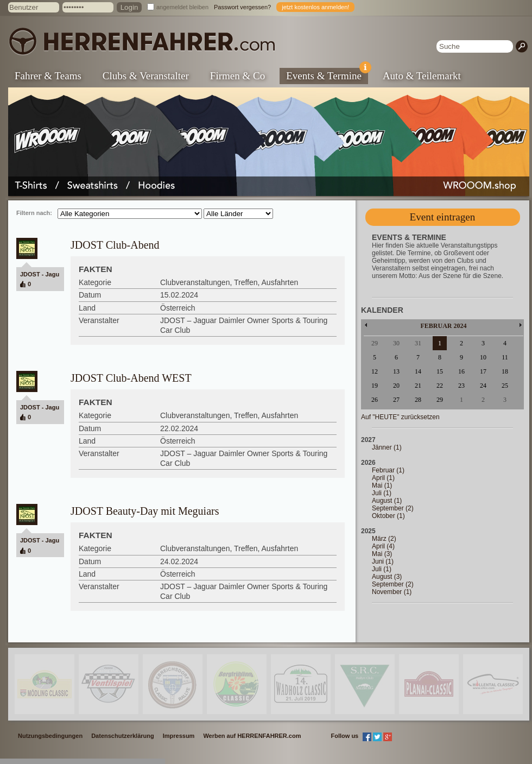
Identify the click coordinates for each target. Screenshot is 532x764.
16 (461, 371)
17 (483, 371)
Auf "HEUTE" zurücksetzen (400, 417)
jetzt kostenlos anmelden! (315, 7)
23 (461, 386)
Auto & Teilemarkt (422, 76)
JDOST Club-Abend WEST (131, 378)
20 (396, 386)
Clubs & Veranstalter (146, 76)
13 (396, 371)
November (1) (392, 592)
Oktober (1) (388, 516)
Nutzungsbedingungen (50, 736)
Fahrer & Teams (48, 76)
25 (505, 386)
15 (440, 371)
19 (375, 386)
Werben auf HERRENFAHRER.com (252, 736)
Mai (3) (382, 554)
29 (440, 400)
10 (483, 357)
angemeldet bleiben (182, 7)
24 (483, 386)
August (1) (387, 501)
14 (418, 371)
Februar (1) (388, 470)
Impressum (179, 736)
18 (505, 371)
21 (418, 386)
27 (396, 400)
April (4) (383, 546)
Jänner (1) (387, 447)
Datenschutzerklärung (123, 736)
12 (375, 371)
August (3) (387, 577)
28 (418, 400)
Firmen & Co (237, 76)
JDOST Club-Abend (115, 245)
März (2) (384, 539)
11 (505, 357)
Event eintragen (443, 217)
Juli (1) (382, 493)
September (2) (393, 508)
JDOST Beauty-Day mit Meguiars (145, 511)
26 (375, 400)
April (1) (383, 478)
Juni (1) (383, 561)
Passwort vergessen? (242, 7)
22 (440, 386)
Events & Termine (327, 75)
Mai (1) (382, 485)
